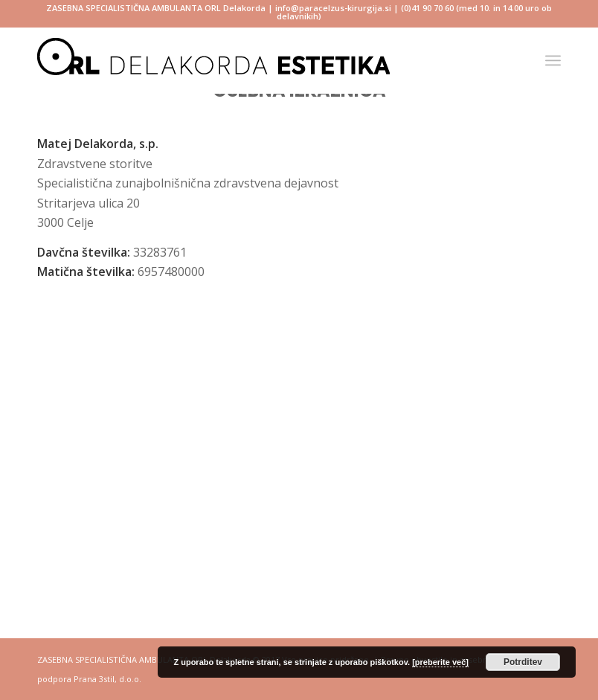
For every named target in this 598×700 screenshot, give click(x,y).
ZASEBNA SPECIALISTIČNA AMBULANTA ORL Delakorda (156, 8)
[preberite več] (440, 662)
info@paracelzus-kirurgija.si (333, 8)
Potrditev (523, 662)
